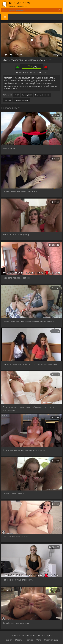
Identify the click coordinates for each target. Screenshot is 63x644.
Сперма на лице (21, 100)
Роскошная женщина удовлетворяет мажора (24, 450)
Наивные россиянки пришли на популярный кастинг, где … (31, 364)
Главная (8, 640)
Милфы (8, 100)
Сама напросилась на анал (16, 537)
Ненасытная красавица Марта (17, 234)
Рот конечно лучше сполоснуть (18, 580)
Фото (39, 640)
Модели (19, 640)
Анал (17, 95)
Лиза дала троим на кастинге (17, 278)
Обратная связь (51, 640)
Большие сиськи (42, 95)
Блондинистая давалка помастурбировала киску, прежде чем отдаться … (30, 409)
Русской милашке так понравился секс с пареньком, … (28, 321)
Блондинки (27, 95)
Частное (29, 640)
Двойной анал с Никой (14, 493)
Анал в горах (9, 148)
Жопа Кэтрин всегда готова (16, 623)
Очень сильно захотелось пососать (20, 191)
